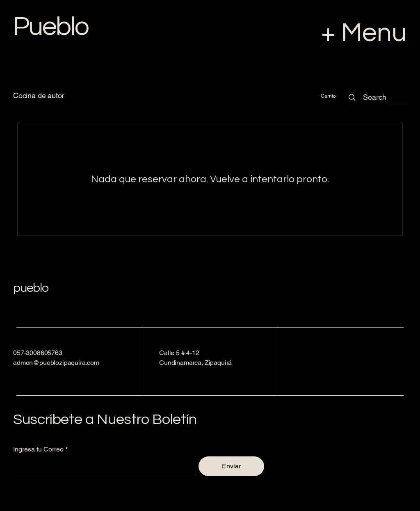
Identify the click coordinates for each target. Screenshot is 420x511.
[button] (332, 96)
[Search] (374, 97)
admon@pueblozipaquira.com (56, 363)
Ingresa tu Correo (38, 449)
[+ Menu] (337, 33)
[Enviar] (231, 466)
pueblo (31, 288)
